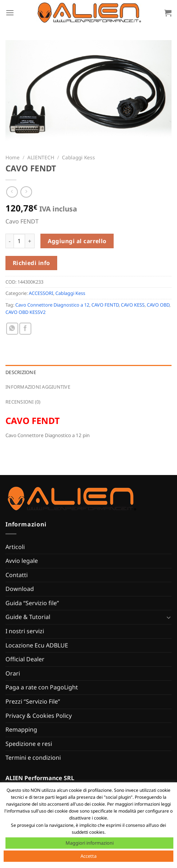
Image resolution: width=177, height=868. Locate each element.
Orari (13, 673)
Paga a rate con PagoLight (42, 687)
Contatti (17, 575)
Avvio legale (22, 561)
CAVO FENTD (105, 305)
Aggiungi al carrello (77, 241)
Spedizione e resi (29, 744)
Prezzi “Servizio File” (33, 701)
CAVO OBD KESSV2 (25, 312)
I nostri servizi (25, 631)
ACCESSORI (41, 293)
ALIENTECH (41, 157)
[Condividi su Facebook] (25, 329)
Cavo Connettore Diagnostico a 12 (52, 305)
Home (13, 157)
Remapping (21, 729)
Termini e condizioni (33, 758)
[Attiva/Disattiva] (169, 617)
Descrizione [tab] (21, 372)
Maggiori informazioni (90, 843)
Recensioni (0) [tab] (23, 402)
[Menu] (10, 13)
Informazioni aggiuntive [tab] (38, 387)
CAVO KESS (133, 305)
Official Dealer (25, 659)
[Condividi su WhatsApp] (12, 329)
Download (20, 589)
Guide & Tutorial (28, 617)
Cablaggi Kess (78, 157)
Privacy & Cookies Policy (39, 716)
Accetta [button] (88, 856)
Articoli (15, 547)
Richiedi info (32, 263)
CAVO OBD (158, 305)
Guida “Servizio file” (32, 603)
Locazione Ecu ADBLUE (37, 645)
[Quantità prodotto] (19, 241)
